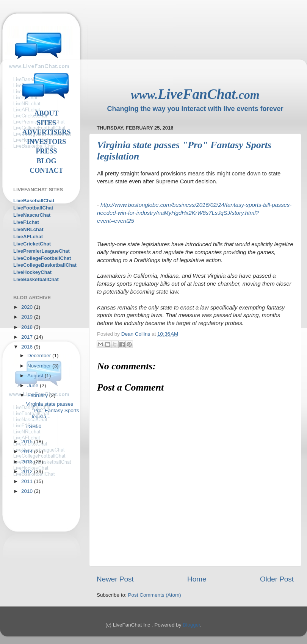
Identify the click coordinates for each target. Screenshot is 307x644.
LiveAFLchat (28, 237)
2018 (28, 327)
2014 (28, 451)
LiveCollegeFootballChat (42, 258)
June (34, 385)
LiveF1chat (26, 222)
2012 (28, 471)
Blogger (191, 625)
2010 (28, 491)
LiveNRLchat (28, 229)
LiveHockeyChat (32, 272)
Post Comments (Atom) (155, 595)
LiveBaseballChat (34, 201)
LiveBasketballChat (36, 279)
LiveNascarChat (32, 215)
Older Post (277, 579)
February (38, 395)
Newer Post (115, 579)
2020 (28, 307)
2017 (28, 337)
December (40, 356)
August (36, 376)
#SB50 (34, 426)
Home (197, 579)
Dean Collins (136, 334)
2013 (28, 462)
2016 (28, 347)
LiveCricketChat (32, 244)
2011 (28, 481)
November (40, 366)
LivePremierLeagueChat (42, 251)
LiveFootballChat (33, 208)
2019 (28, 317)
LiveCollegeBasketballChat (45, 265)
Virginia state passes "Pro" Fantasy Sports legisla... (53, 410)
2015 (28, 442)
